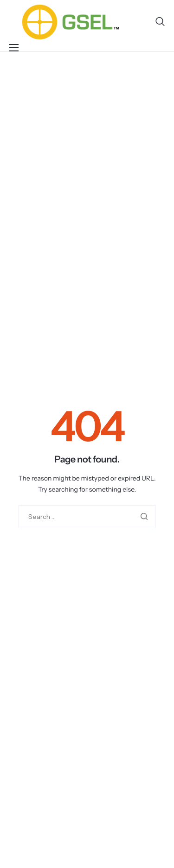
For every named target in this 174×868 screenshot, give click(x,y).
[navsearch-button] (160, 22)
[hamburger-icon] (14, 48)
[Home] (70, 21)
